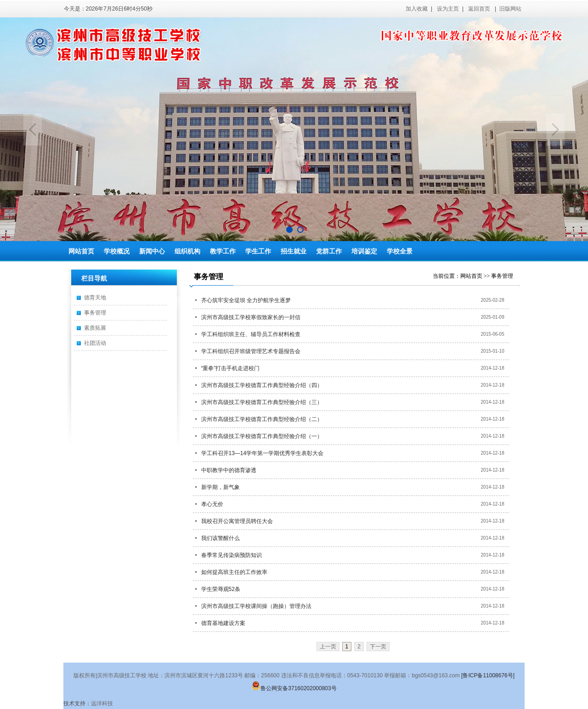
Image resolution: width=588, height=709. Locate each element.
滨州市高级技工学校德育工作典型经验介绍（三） (262, 402)
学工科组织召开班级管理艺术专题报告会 (251, 351)
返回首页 (479, 9)
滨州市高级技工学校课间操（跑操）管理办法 (256, 606)
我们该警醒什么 (220, 538)
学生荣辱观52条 (221, 589)
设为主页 (448, 9)
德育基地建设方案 (223, 623)
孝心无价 (212, 504)
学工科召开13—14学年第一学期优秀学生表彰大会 (263, 453)
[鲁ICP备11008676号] (488, 675)
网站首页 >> (476, 276)
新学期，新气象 (220, 487)
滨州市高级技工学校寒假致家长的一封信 (251, 317)
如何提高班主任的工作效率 (234, 572)
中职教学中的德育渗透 (229, 470)
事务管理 (95, 313)
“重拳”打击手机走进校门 (231, 368)
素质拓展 (95, 328)
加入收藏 (417, 9)
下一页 (378, 647)
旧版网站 (510, 9)
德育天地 (95, 298)
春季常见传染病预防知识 (232, 555)
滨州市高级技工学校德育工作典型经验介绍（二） (262, 419)
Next (555, 129)
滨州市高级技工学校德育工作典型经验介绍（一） (262, 436)
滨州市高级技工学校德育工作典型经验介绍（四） (262, 385)
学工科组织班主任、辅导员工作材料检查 (251, 334)
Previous (33, 129)
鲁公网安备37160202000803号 (294, 688)
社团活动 (95, 343)
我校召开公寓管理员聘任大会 (237, 521)
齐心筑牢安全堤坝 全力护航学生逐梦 (246, 300)
